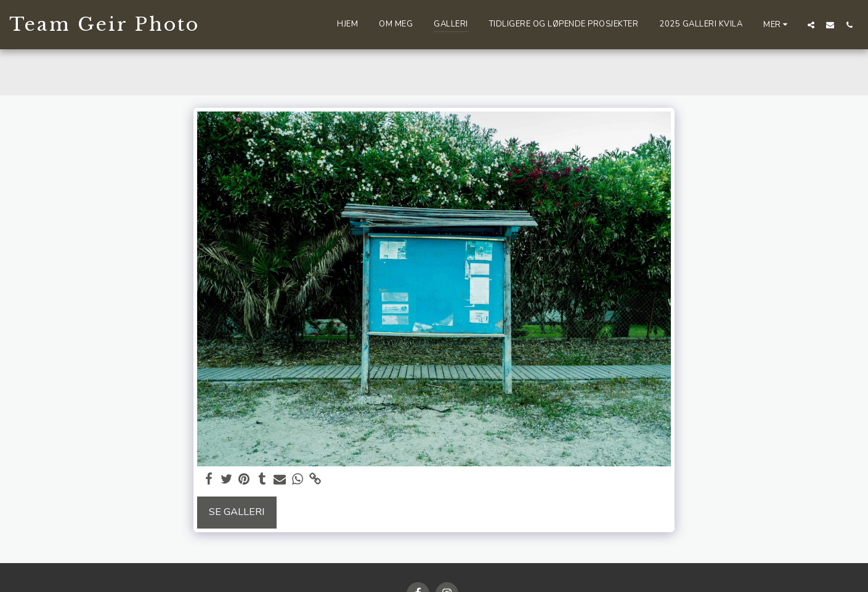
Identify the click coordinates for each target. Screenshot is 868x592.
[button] (811, 25)
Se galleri (237, 512)
